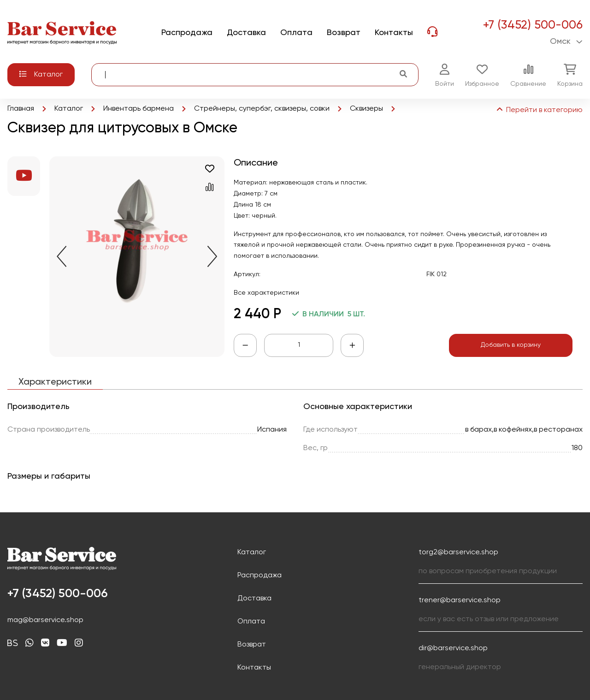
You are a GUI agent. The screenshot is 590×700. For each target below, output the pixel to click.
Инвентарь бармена (139, 109)
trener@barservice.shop (460, 600)
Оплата (251, 622)
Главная (21, 109)
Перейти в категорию (539, 110)
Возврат (252, 645)
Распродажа (260, 575)
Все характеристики (266, 293)
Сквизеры (366, 109)
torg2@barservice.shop (458, 552)
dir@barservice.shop (453, 648)
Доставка (254, 599)
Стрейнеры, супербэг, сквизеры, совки (262, 109)
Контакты (254, 668)
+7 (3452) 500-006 (533, 25)
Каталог (69, 109)
